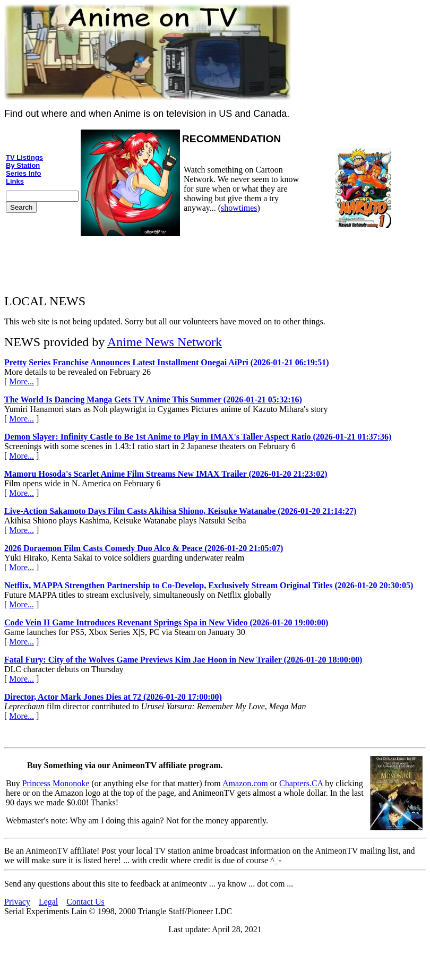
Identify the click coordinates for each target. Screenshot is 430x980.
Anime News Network (165, 342)
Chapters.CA (301, 783)
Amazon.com (245, 783)
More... (21, 381)
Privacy (17, 902)
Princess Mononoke (56, 783)
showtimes (239, 208)
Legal (48, 902)
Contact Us (85, 902)
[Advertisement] (215, 262)
